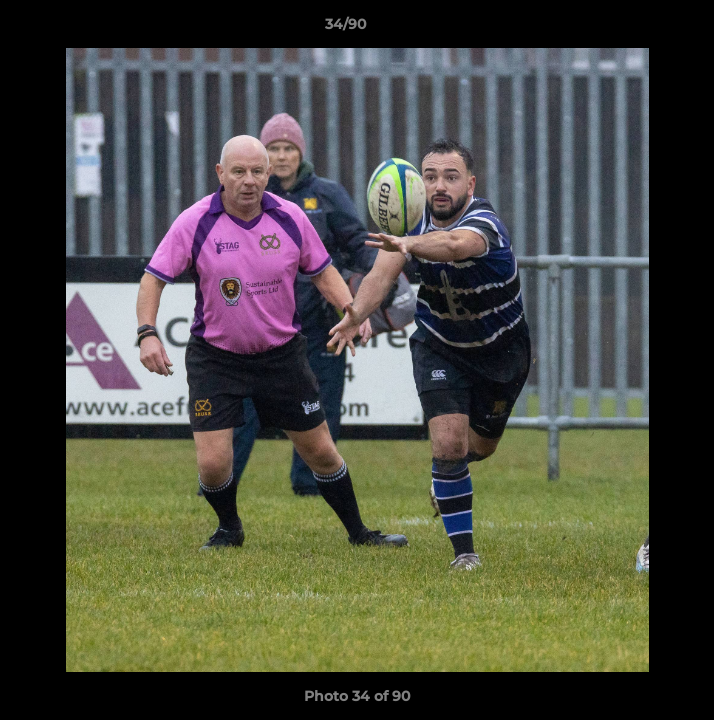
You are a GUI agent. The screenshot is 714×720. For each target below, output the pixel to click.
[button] (642, 29)
